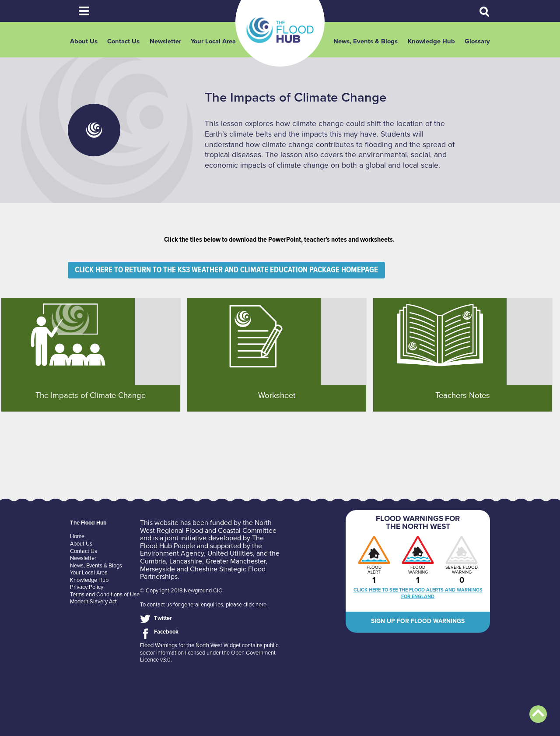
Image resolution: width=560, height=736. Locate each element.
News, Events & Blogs (366, 41)
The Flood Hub (280, 30)
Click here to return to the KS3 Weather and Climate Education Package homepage (226, 270)
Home (77, 536)
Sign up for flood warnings (418, 621)
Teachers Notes (463, 395)
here (261, 605)
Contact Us (123, 41)
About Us (84, 41)
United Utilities (230, 553)
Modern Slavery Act (93, 602)
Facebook (166, 632)
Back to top (538, 714)
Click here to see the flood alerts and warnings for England (418, 593)
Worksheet (277, 395)
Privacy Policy (87, 587)
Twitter (163, 618)
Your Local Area (213, 41)
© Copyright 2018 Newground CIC (181, 591)
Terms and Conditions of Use (105, 595)
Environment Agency (172, 553)
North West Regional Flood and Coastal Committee (208, 527)
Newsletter (165, 41)
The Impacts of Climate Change (91, 395)
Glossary (477, 41)
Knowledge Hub (431, 41)
